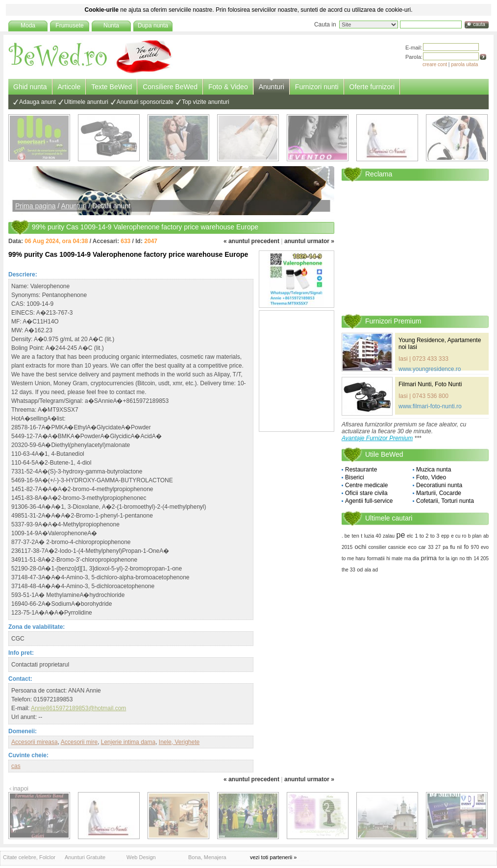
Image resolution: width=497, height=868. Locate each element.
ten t (357, 536)
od (360, 570)
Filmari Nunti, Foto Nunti (430, 384)
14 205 (481, 558)
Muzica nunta (434, 470)
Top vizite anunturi (206, 102)
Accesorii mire (79, 742)
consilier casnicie (387, 547)
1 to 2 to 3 (427, 536)
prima (429, 558)
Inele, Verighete (179, 742)
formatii (376, 558)
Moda (28, 25)
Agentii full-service (369, 501)
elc (410, 536)
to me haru (353, 558)
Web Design (141, 857)
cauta (479, 24)
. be (346, 536)
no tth (465, 558)
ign (455, 558)
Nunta (111, 25)
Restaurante (361, 470)
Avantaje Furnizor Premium (377, 438)
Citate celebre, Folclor (29, 857)
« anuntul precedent (251, 241)
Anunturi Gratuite (85, 857)
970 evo (480, 547)
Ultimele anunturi (86, 102)
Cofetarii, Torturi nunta (445, 501)
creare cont (435, 64)
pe (401, 535)
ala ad (371, 570)
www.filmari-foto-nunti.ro (430, 406)
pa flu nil (452, 547)
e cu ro (459, 536)
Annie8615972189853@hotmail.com (78, 708)
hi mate (394, 558)
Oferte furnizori (372, 87)
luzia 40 (373, 536)
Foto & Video (228, 87)
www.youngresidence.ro (430, 369)
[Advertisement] (121, 264)
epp (445, 536)
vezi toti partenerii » (273, 857)
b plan (475, 536)
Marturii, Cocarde (439, 493)
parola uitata (464, 64)
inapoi (21, 789)
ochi (360, 547)
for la (444, 558)
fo (466, 547)
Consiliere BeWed (170, 87)
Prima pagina (36, 206)
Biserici (355, 477)
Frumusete (69, 25)
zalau (389, 536)
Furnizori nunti (317, 87)
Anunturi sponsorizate (145, 102)
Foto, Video (431, 477)
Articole (69, 87)
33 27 (434, 547)
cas (16, 766)
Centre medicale (366, 485)
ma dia (412, 558)
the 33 (348, 570)
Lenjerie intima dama (128, 742)
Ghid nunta (30, 87)
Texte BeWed (112, 87)
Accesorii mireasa (35, 742)
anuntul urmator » (309, 241)
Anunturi (272, 87)
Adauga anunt (37, 102)
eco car (417, 547)
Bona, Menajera (207, 857)
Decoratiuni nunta (439, 485)
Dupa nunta (153, 25)
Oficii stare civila (366, 493)
